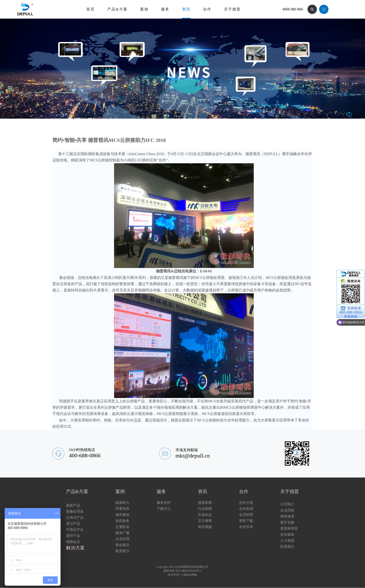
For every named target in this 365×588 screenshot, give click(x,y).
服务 (165, 9)
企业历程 (287, 510)
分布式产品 (75, 518)
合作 (207, 9)
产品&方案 (117, 9)
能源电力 (122, 503)
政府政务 (122, 521)
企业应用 (122, 539)
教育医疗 (122, 551)
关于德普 (232, 9)
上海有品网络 (189, 575)
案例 (144, 9)
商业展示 (122, 545)
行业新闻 (205, 509)
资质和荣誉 (289, 528)
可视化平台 (75, 530)
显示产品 (73, 524)
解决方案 (75, 548)
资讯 (186, 9)
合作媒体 (287, 535)
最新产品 (73, 505)
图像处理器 (75, 511)
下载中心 (164, 509)
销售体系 (287, 516)
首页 (91, 9)
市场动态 (205, 515)
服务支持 (164, 503)
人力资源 (287, 541)
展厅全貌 (287, 522)
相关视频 (205, 527)
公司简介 (287, 504)
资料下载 (246, 521)
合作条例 (246, 509)
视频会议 (73, 542)
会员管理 (246, 515)
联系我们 (287, 547)
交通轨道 (122, 527)
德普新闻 (205, 503)
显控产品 (73, 536)
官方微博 (205, 521)
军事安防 (122, 509)
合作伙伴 (246, 527)
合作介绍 (246, 503)
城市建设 (122, 515)
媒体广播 (122, 533)
